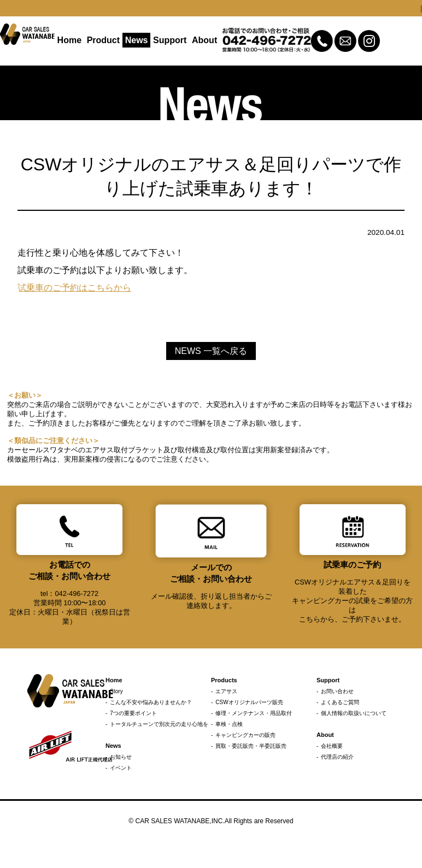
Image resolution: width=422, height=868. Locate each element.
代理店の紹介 (337, 757)
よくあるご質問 (340, 702)
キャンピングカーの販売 (245, 735)
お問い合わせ (337, 691)
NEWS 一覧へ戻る (211, 351)
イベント (121, 768)
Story (116, 691)
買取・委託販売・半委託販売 (251, 746)
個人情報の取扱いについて (354, 713)
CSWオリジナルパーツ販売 (249, 702)
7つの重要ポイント (133, 713)
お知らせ (121, 757)
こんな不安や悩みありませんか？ (151, 702)
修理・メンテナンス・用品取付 (254, 713)
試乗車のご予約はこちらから (74, 288)
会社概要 (332, 746)
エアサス (226, 691)
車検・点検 (229, 724)
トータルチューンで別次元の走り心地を (159, 724)
